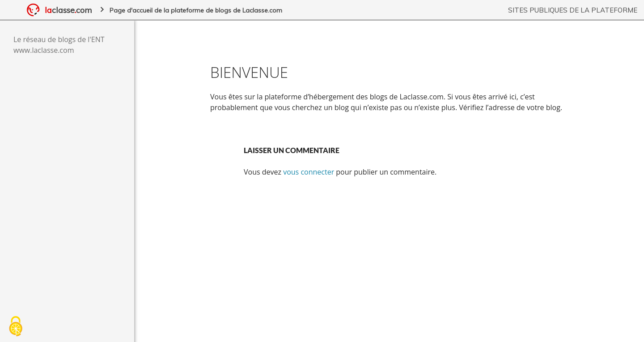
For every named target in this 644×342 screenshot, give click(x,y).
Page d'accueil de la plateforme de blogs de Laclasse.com (196, 10)
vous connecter (309, 172)
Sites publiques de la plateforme (573, 10)
